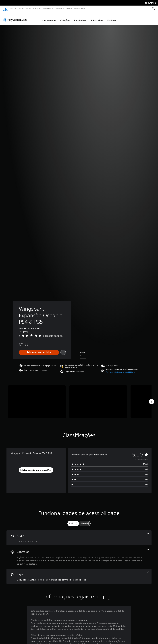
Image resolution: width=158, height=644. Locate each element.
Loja (68, 8)
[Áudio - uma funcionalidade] (79, 535)
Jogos (12, 8)
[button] (120, 369)
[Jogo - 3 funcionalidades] (79, 573)
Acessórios (47, 8)
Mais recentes (49, 17)
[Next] (152, 399)
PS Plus (36, 8)
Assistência (78, 8)
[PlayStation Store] (16, 17)
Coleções (65, 17)
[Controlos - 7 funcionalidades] (79, 554)
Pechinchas (80, 17)
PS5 (20, 8)
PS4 (27, 8)
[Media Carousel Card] (37, 399)
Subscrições (97, 17)
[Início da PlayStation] (5, 9)
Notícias (59, 8)
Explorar (112, 17)
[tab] (73, 521)
